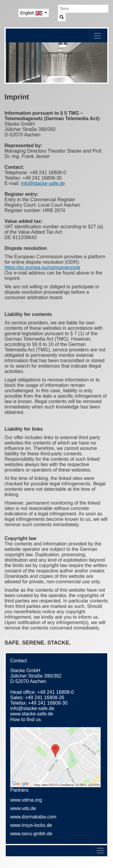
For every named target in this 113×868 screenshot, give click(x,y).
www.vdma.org (26, 800)
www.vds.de (23, 808)
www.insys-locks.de (31, 825)
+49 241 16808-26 (45, 698)
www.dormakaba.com (33, 817)
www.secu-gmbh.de (31, 834)
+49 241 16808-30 (48, 703)
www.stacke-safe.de (32, 714)
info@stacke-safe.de (43, 183)
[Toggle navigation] (97, 36)
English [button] (32, 13)
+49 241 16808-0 (56, 692)
